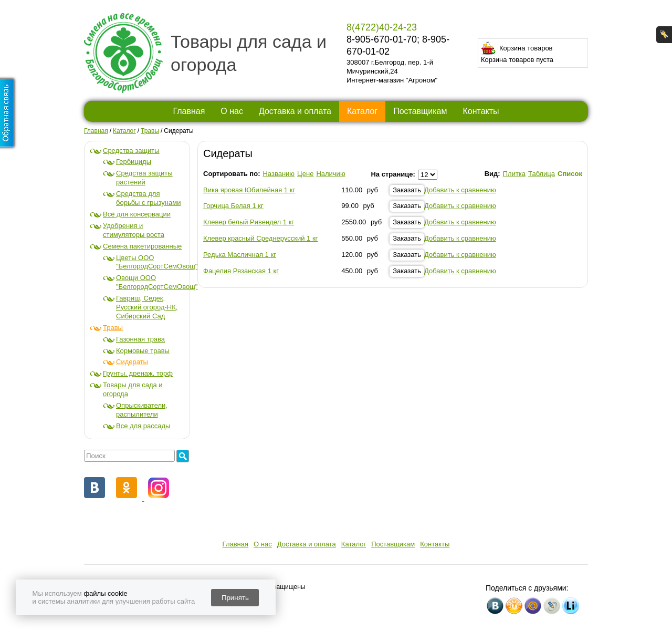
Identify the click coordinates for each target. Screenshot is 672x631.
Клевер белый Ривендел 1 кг (249, 222)
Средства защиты (131, 151)
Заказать (407, 190)
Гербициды (134, 162)
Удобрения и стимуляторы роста (134, 230)
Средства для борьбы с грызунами (148, 198)
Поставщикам (420, 111)
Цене (305, 174)
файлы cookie (105, 593)
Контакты (481, 111)
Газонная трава (140, 339)
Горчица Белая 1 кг (233, 206)
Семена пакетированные (142, 246)
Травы (113, 328)
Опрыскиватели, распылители (142, 410)
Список (570, 174)
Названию (279, 174)
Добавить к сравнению (460, 190)
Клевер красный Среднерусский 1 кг (260, 238)
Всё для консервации (137, 214)
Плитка (514, 174)
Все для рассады (143, 426)
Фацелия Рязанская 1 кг (241, 271)
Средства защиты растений (144, 178)
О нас (232, 111)
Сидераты (132, 362)
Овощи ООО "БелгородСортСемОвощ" (157, 282)
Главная (189, 111)
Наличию (330, 174)
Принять (235, 598)
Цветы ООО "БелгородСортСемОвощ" (157, 262)
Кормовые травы (143, 351)
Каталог (362, 111)
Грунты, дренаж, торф (138, 373)
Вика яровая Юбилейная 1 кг (249, 190)
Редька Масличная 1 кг (240, 255)
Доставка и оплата (295, 111)
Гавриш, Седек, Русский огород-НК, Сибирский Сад (147, 307)
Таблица (542, 174)
